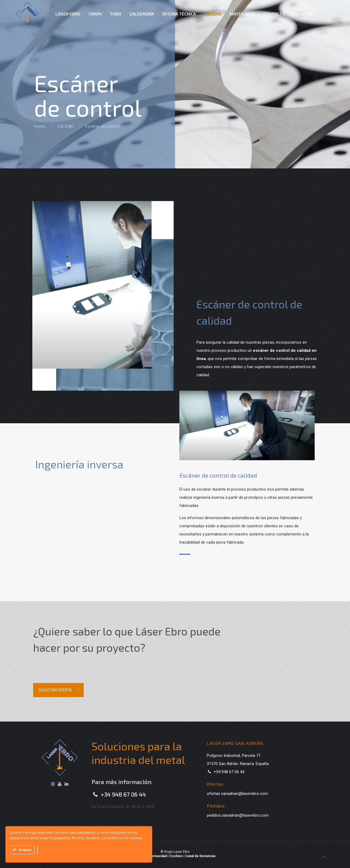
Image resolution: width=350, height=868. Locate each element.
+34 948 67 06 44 (123, 794)
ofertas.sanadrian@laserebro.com (237, 794)
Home (39, 126)
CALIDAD (65, 126)
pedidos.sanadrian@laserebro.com (238, 815)
